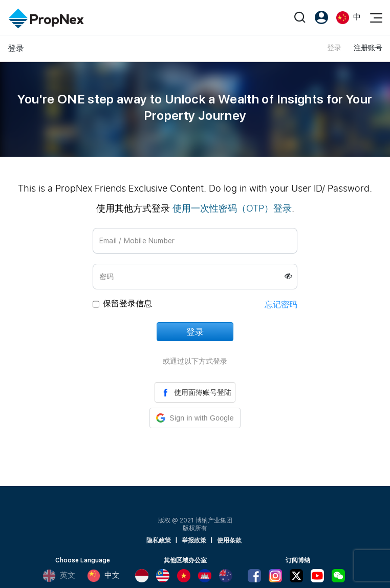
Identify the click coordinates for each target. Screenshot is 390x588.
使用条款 (229, 540)
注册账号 (368, 48)
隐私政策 (159, 540)
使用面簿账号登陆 (195, 392)
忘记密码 (281, 304)
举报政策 (194, 540)
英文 (59, 576)
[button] (195, 418)
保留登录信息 (127, 303)
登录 (334, 48)
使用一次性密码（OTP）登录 (232, 208)
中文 (103, 576)
